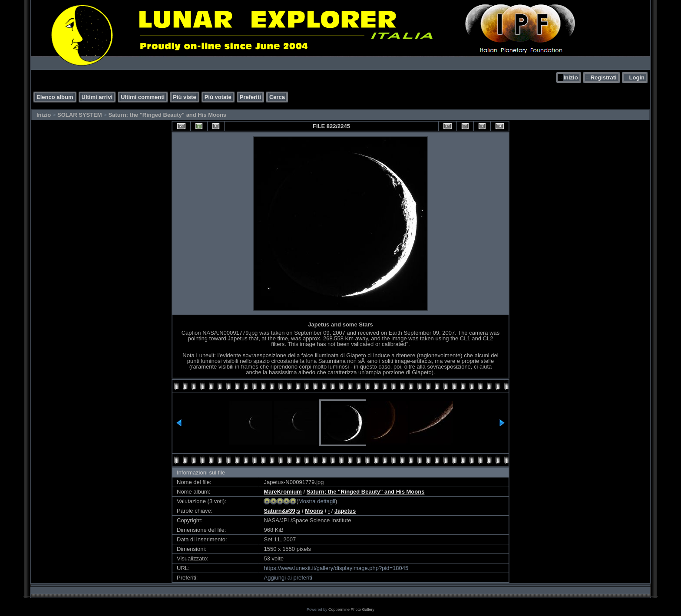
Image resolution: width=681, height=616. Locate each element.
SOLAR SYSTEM (80, 115)
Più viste (184, 97)
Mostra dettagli (317, 501)
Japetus (345, 511)
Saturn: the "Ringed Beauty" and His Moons (167, 115)
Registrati (604, 77)
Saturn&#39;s (282, 511)
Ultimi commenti (143, 97)
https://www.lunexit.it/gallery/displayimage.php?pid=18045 (336, 568)
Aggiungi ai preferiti (288, 578)
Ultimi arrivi (97, 97)
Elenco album (55, 97)
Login (637, 77)
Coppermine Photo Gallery (351, 609)
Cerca (277, 97)
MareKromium (283, 492)
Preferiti (250, 97)
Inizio (570, 77)
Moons (314, 511)
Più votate (218, 97)
